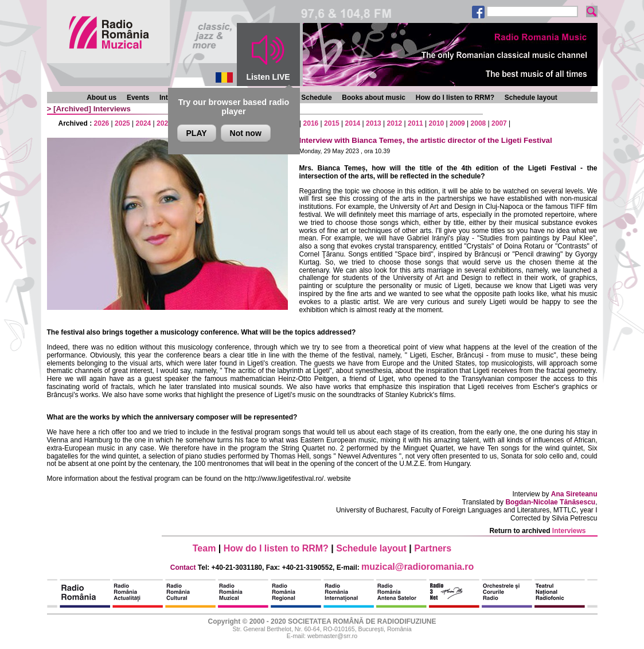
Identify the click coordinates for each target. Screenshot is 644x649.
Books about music (374, 98)
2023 (164, 123)
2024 (144, 123)
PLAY (197, 133)
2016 (311, 123)
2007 (499, 123)
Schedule (316, 98)
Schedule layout (531, 98)
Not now (246, 133)
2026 (102, 123)
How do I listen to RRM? (455, 98)
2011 (415, 123)
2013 (374, 123)
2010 (437, 123)
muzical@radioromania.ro (417, 567)
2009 (457, 123)
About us (102, 98)
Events (138, 98)
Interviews (112, 109)
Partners (433, 548)
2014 (353, 123)
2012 (395, 123)
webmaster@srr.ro (332, 636)
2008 (479, 123)
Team (204, 548)
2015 (332, 123)
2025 (122, 123)
